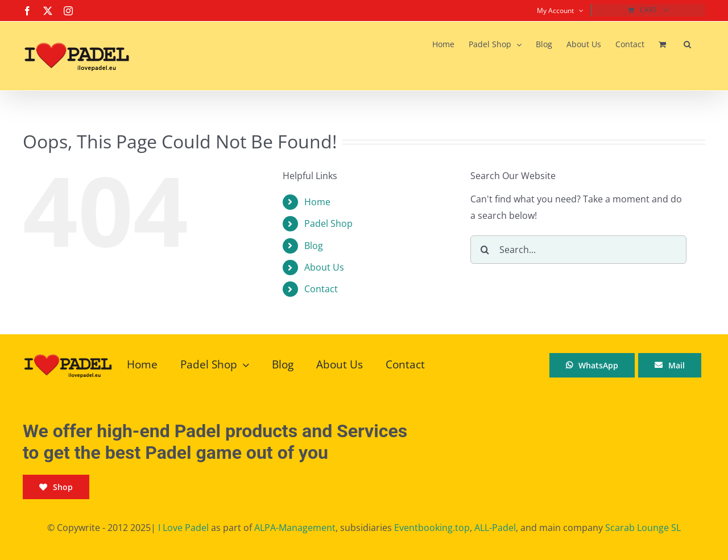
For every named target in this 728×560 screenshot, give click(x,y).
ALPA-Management (295, 528)
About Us (324, 267)
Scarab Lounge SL (643, 528)
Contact (321, 289)
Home (317, 202)
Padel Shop (328, 223)
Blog (314, 246)
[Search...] (578, 250)
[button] (687, 44)
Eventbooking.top (432, 528)
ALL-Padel (495, 528)
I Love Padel (183, 528)
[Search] (485, 250)
